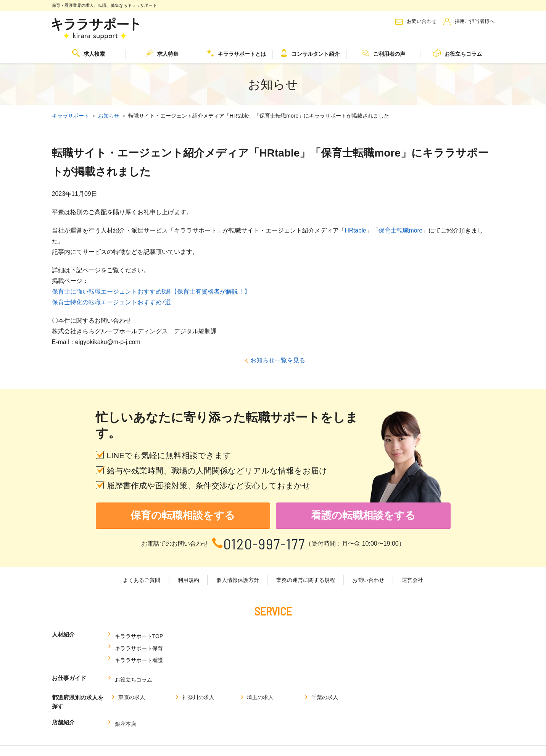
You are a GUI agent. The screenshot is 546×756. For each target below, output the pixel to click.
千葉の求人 (325, 667)
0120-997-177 (265, 544)
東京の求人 (132, 667)
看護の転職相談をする (363, 516)
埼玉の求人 (260, 667)
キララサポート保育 (235, 635)
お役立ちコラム (457, 53)
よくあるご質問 (145, 581)
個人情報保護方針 (238, 581)
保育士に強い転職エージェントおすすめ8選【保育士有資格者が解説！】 (151, 291)
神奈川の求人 (198, 667)
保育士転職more (401, 230)
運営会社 (409, 581)
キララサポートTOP (139, 635)
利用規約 (190, 581)
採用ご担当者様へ (475, 21)
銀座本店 (125, 692)
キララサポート (71, 116)
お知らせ (109, 116)
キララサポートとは (236, 53)
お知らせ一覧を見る (278, 360)
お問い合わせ (422, 21)
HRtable (356, 230)
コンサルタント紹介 (310, 53)
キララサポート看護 (332, 635)
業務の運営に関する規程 (305, 581)
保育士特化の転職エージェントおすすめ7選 (112, 302)
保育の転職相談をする (183, 516)
